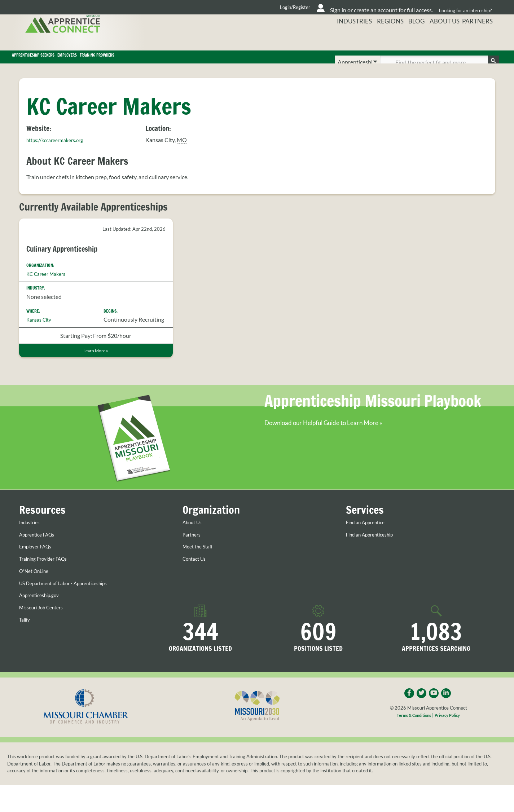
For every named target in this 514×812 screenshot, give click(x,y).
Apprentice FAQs (41, 560)
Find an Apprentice (370, 547)
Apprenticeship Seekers (67, 62)
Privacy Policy (451, 742)
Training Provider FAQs (48, 584)
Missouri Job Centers (46, 632)
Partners (481, 38)
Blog (413, 38)
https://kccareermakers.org (60, 150)
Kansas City (41, 329)
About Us (444, 38)
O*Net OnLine (37, 596)
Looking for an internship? (463, 7)
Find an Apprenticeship (375, 560)
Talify (26, 644)
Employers (154, 62)
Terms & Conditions (412, 742)
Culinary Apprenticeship (69, 259)
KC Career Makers (49, 284)
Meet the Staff (200, 572)
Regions (384, 38)
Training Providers (231, 62)
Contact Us (197, 584)
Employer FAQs (39, 572)
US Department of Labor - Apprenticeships (72, 608)
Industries (346, 38)
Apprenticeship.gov (43, 620)
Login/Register (225, 7)
